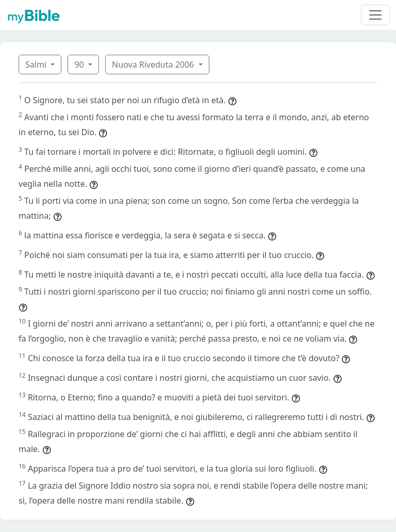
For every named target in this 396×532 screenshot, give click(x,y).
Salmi (37, 65)
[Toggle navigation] (375, 15)
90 (80, 65)
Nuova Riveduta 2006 (154, 65)
